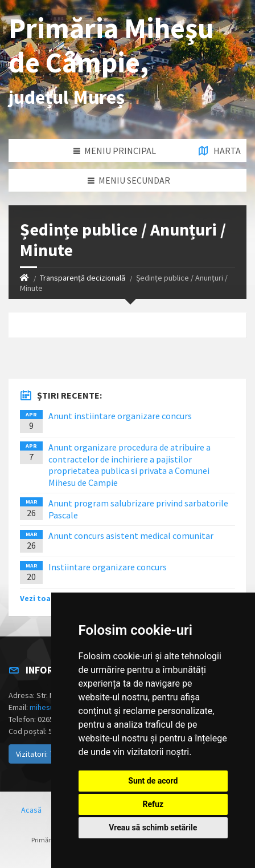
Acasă (31, 810)
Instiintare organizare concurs (108, 567)
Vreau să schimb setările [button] (153, 828)
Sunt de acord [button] (153, 781)
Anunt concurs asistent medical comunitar (131, 536)
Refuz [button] (153, 804)
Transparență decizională (83, 278)
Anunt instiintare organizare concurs (120, 416)
